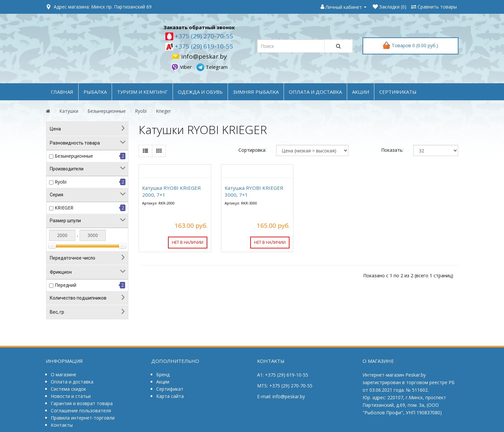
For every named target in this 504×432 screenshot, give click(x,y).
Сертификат (170, 389)
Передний (65, 285)
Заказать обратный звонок (199, 27)
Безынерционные (107, 111)
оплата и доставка (315, 92)
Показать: (392, 150)
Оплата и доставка (72, 382)
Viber (182, 67)
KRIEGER (64, 208)
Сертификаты (398, 92)
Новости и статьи (71, 396)
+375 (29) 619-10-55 (203, 46)
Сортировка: (252, 150)
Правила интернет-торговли (83, 418)
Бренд (163, 374)
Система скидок (68, 389)
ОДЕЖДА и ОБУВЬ (200, 92)
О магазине (64, 374)
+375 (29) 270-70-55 (203, 36)
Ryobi (141, 111)
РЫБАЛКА (95, 92)
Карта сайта (170, 396)
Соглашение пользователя (81, 411)
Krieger (163, 111)
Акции (163, 382)
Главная (62, 92)
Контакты (62, 425)
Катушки (69, 111)
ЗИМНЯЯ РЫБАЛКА (256, 92)
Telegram (212, 67)
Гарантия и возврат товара (82, 403)
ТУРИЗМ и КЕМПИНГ (142, 92)
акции (361, 92)
